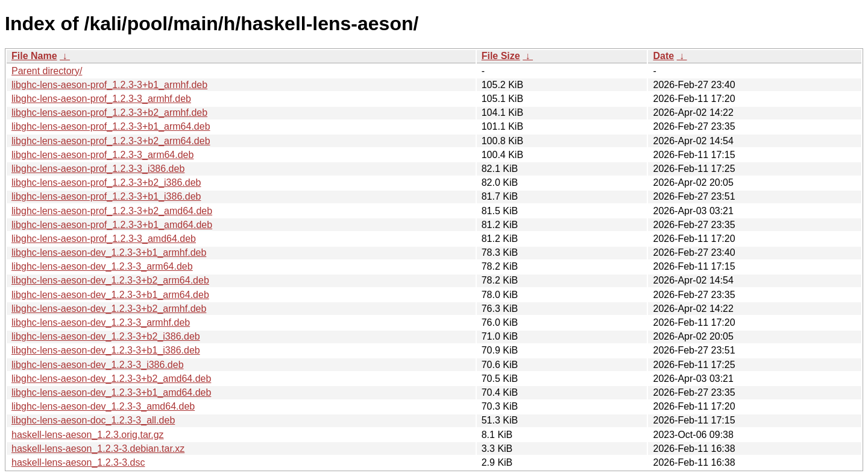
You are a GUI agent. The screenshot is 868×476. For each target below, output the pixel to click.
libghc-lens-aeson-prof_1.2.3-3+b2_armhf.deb (109, 113)
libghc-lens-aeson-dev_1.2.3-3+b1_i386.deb (106, 350)
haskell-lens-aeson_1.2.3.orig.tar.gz (88, 435)
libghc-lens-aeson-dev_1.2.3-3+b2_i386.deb (106, 336)
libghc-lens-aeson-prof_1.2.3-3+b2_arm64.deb (111, 141)
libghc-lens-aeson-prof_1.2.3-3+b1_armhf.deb (109, 85)
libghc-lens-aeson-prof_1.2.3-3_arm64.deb (102, 155)
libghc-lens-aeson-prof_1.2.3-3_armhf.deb (101, 99)
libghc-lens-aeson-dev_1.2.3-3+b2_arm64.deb (110, 280)
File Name (34, 56)
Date (663, 56)
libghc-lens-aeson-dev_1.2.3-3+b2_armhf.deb (109, 309)
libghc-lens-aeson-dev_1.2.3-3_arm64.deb (102, 266)
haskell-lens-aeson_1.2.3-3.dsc (78, 462)
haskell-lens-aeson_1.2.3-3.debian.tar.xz (98, 449)
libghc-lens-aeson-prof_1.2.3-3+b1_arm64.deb (111, 126)
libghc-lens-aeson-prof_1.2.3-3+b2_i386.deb (106, 182)
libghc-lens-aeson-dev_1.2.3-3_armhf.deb (101, 322)
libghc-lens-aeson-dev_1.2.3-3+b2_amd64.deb (111, 379)
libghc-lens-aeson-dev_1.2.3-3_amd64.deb (103, 406)
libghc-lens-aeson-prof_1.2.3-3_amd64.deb (104, 239)
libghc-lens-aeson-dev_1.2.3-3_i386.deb (98, 365)
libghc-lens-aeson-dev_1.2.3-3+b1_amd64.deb (111, 392)
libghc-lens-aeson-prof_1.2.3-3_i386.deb (98, 169)
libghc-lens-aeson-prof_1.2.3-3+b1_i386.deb (106, 196)
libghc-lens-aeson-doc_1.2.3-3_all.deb (93, 420)
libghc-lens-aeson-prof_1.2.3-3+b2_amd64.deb (112, 211)
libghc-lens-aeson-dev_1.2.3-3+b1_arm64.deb (110, 295)
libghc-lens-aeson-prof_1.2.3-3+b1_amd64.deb (112, 225)
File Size (501, 56)
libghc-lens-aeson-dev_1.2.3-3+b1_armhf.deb (109, 252)
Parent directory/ (47, 71)
